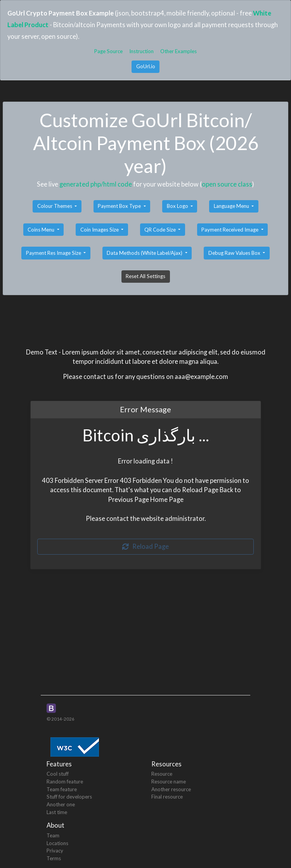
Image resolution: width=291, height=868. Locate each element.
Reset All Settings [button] (145, 276)
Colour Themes (55, 206)
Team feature (62, 789)
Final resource (167, 797)
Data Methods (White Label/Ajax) (145, 253)
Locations (57, 843)
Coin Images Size (100, 230)
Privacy (55, 851)
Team (53, 835)
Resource (162, 774)
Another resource (171, 789)
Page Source (108, 51)
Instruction (141, 51)
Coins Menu (42, 230)
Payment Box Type (120, 206)
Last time (57, 812)
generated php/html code (96, 184)
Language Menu (232, 206)
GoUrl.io (146, 66)
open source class (227, 184)
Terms (54, 858)
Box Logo (178, 206)
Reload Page (145, 546)
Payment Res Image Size (54, 253)
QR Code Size (161, 230)
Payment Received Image (230, 230)
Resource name (169, 782)
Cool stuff (58, 774)
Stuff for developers (69, 797)
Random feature (65, 782)
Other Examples (178, 51)
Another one (61, 804)
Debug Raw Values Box (235, 253)
